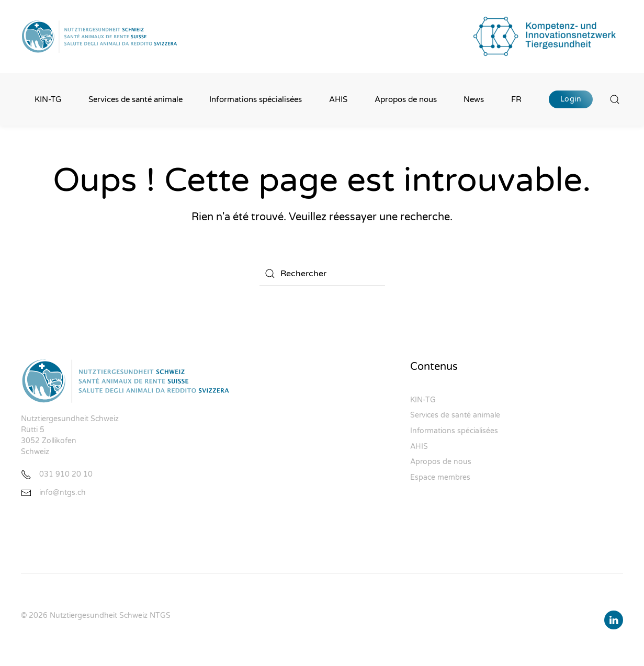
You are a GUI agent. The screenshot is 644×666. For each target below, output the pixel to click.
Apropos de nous (441, 462)
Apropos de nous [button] (406, 99)
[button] (615, 99)
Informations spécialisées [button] (256, 99)
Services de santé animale (455, 415)
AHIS (338, 99)
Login (571, 99)
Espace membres (440, 477)
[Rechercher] (322, 274)
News (474, 99)
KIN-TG (48, 99)
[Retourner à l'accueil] (99, 37)
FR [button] (516, 99)
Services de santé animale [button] (135, 99)
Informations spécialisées (454, 431)
